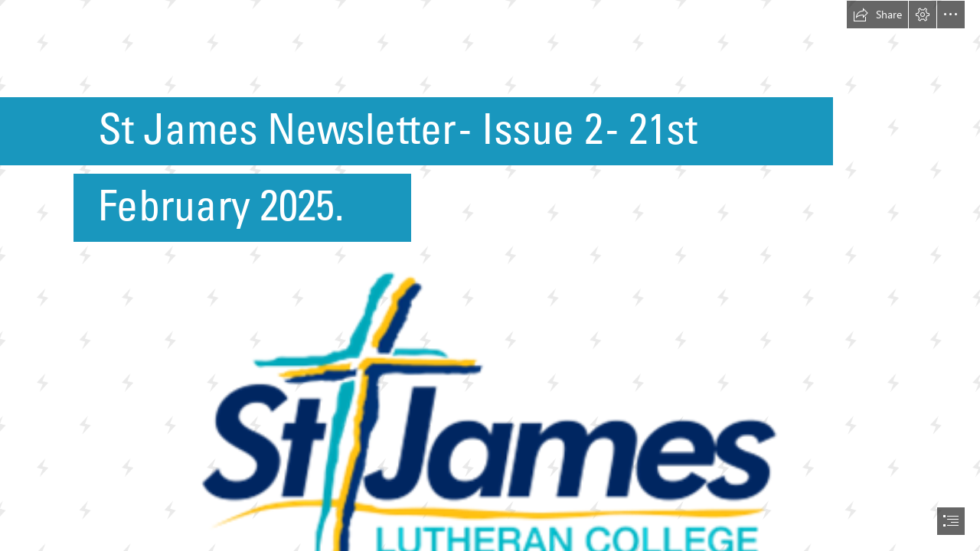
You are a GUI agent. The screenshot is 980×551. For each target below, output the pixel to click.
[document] (490, 275)
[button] (877, 15)
